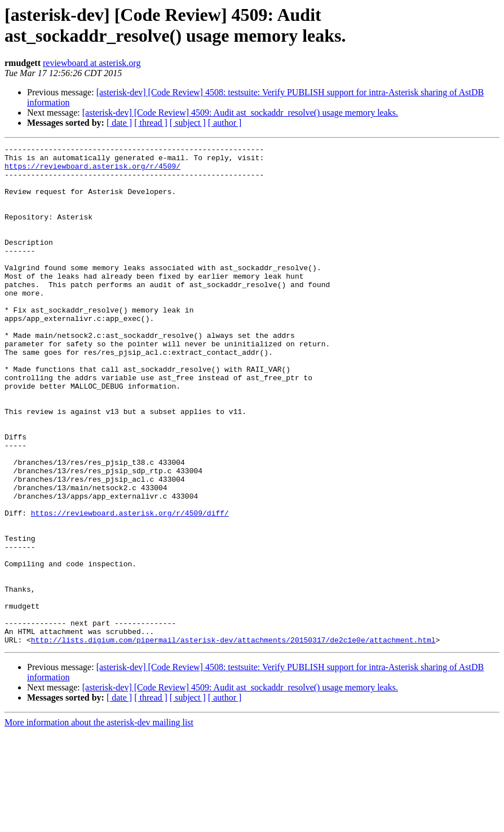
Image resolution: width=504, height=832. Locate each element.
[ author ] (225, 123)
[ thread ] (151, 123)
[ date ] (119, 123)
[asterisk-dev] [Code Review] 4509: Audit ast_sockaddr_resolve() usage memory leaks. (240, 113)
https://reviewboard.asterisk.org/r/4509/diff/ (130, 587)
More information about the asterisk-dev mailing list (99, 822)
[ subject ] (188, 123)
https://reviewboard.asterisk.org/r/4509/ (92, 171)
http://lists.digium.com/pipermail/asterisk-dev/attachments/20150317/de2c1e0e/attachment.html (233, 739)
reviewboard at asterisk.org (92, 63)
